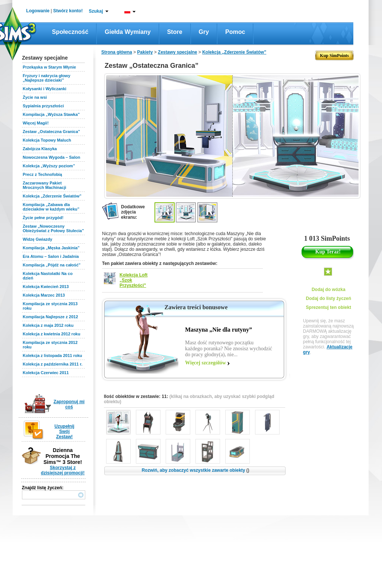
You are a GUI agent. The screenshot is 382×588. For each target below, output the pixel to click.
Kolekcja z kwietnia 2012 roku (52, 334)
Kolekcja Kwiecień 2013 (46, 287)
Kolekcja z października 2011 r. (52, 364)
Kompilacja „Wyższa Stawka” (51, 114)
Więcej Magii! (36, 123)
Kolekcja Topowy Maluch (47, 140)
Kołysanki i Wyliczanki (44, 89)
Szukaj (96, 11)
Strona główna (117, 52)
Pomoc (235, 32)
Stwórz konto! (68, 11)
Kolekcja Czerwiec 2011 (46, 373)
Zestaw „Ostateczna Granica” (51, 132)
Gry (204, 32)
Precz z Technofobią (42, 174)
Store (175, 32)
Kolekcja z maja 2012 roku (48, 325)
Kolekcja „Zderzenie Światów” (52, 196)
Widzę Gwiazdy (37, 239)
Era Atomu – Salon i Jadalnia (51, 256)
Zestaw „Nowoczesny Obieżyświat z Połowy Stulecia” (53, 228)
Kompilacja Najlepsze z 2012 (50, 317)
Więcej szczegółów (206, 363)
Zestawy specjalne (177, 52)
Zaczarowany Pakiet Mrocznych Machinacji (44, 185)
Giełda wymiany (128, 32)
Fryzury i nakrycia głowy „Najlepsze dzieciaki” (47, 78)
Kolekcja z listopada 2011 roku (52, 355)
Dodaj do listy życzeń (329, 298)
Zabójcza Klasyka (40, 149)
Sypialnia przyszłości (43, 106)
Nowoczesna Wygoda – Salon (51, 157)
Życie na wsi (35, 97)
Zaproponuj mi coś (69, 404)
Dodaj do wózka (329, 290)
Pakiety (145, 52)
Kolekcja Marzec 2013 (44, 295)
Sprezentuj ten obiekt (329, 307)
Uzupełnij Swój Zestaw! (64, 431)
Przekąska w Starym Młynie (49, 67)
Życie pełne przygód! (43, 218)
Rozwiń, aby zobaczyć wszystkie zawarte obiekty (195, 470)
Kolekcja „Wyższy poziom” (49, 166)
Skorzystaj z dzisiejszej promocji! (63, 470)
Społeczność (70, 32)
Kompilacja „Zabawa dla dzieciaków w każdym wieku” (51, 207)
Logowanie (38, 11)
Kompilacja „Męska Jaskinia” (51, 248)
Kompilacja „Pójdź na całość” (52, 265)
